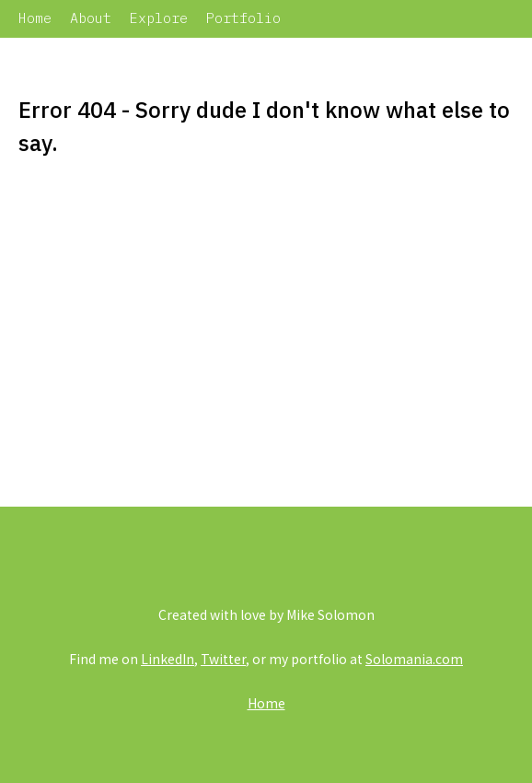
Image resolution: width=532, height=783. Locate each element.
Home (35, 18)
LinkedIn (168, 659)
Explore (159, 18)
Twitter (223, 659)
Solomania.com (414, 659)
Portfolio (243, 18)
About (91, 18)
